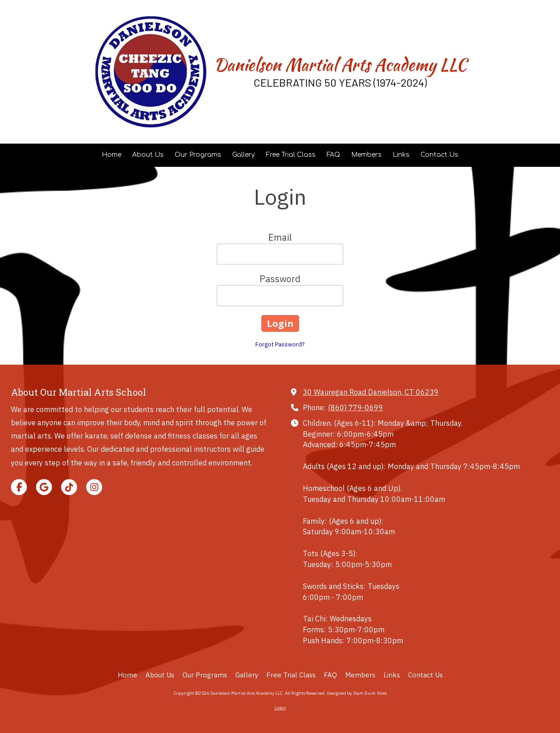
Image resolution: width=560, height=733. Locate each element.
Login (280, 708)
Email (280, 237)
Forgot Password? (280, 344)
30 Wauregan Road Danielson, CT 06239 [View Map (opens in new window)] (371, 392)
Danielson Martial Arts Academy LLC (340, 65)
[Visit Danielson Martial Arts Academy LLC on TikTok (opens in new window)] (69, 487)
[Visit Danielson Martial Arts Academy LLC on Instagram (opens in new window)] (94, 487)
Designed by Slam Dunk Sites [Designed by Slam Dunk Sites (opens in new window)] (357, 693)
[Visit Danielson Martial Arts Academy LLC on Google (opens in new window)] (44, 487)
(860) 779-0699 (355, 407)
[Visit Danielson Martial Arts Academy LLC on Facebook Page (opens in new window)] (19, 487)
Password (280, 279)
